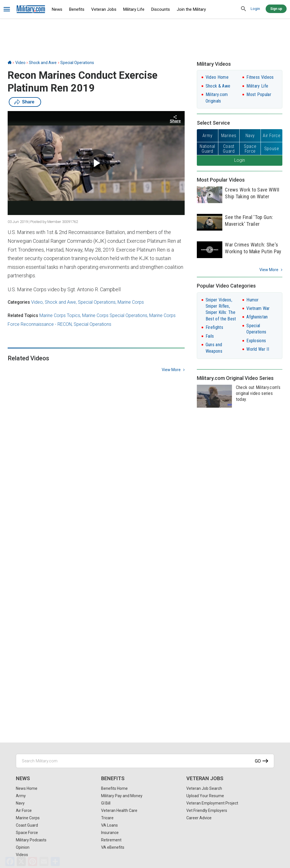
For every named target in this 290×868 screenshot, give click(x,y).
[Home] (10, 63)
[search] (244, 9)
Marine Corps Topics (60, 315)
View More (269, 270)
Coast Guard (27, 825)
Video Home (217, 77)
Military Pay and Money (122, 796)
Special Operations (77, 63)
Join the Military (191, 9)
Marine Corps (131, 302)
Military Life (134, 9)
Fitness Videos (260, 77)
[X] (21, 861)
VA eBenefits (113, 847)
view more (171, 370)
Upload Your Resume (205, 796)
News (57, 9)
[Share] (55, 861)
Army (21, 796)
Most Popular (259, 94)
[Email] (44, 861)
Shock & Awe (218, 86)
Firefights (214, 327)
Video (20, 63)
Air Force (24, 810)
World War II (258, 349)
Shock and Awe (43, 63)
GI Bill (106, 803)
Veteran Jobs (104, 9)
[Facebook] (10, 861)
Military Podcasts (31, 840)
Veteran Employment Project (212, 803)
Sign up (276, 9)
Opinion (23, 847)
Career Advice (199, 818)
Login (255, 9)
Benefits (77, 9)
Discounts (161, 9)
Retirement (111, 840)
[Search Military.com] (145, 761)
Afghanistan (257, 317)
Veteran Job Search (204, 788)
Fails (210, 336)
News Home (27, 788)
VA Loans (109, 825)
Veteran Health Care (119, 810)
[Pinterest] (33, 861)
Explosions (256, 341)
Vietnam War (258, 308)
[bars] (7, 9)
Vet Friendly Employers (207, 810)
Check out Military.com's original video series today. (258, 393)
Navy (20, 803)
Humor (253, 300)
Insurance (110, 833)
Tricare (107, 818)
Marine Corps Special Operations (115, 315)
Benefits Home (114, 788)
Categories (19, 302)
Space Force (27, 833)
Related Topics (23, 315)
